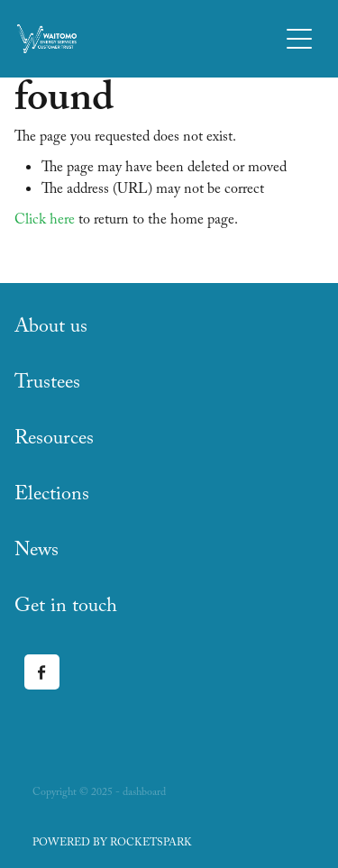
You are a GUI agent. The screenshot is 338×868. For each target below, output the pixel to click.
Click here (45, 221)
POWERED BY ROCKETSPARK (112, 844)
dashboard (144, 793)
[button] (299, 39)
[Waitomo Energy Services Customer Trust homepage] (148, 39)
